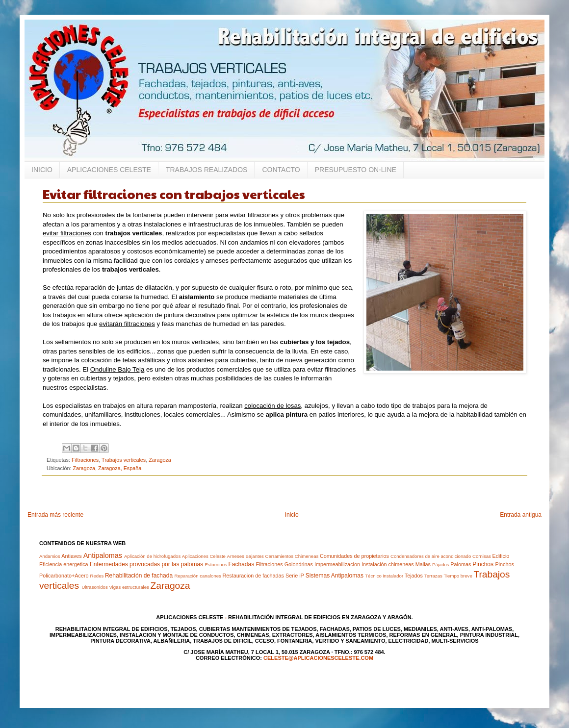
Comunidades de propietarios (354, 556)
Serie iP (295, 576)
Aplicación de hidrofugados (152, 556)
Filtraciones (85, 460)
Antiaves (71, 556)
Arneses (236, 556)
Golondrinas (299, 564)
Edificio (501, 556)
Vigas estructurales (129, 587)
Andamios (50, 556)
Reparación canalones (197, 576)
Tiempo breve (458, 576)
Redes (97, 576)
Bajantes (254, 556)
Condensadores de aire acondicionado (431, 556)
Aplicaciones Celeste (204, 556)
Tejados (414, 576)
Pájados (441, 565)
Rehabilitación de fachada (139, 576)
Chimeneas (307, 556)
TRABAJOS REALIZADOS (207, 170)
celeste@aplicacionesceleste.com (318, 658)
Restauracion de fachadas (253, 576)
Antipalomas (103, 555)
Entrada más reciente (55, 515)
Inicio (292, 515)
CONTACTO (281, 170)
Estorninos (216, 565)
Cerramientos (279, 556)
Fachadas (241, 564)
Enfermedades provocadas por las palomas (146, 564)
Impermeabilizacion (337, 564)
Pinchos (483, 564)
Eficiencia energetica (64, 564)
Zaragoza (160, 460)
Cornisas (482, 556)
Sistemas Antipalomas (335, 576)
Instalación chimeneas (388, 564)
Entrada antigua (521, 515)
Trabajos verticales (124, 460)
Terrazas (433, 576)
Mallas (423, 564)
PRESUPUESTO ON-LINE (356, 170)
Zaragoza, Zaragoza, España (107, 468)
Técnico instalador (384, 576)
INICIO (42, 170)
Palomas (461, 564)
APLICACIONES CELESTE (109, 170)
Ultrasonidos (94, 587)
